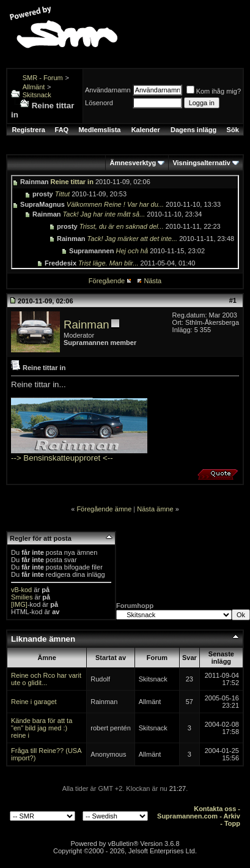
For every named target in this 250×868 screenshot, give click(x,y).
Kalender (146, 130)
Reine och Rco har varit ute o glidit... (46, 679)
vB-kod (21, 590)
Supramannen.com (187, 816)
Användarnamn (108, 90)
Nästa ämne (155, 509)
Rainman (86, 325)
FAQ (62, 130)
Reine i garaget (34, 702)
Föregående (107, 281)
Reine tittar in (72, 182)
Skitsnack (37, 95)
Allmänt (34, 87)
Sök (233, 130)
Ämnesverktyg (133, 163)
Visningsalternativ (201, 163)
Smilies (22, 597)
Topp (232, 823)
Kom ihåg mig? (214, 91)
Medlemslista (99, 130)
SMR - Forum (43, 78)
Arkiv (232, 816)
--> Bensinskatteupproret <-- (62, 458)
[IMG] (19, 604)
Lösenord (99, 103)
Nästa (153, 281)
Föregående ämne (104, 509)
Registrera (28, 130)
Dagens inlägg (193, 130)
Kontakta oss (215, 809)
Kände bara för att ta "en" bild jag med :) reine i (42, 728)
